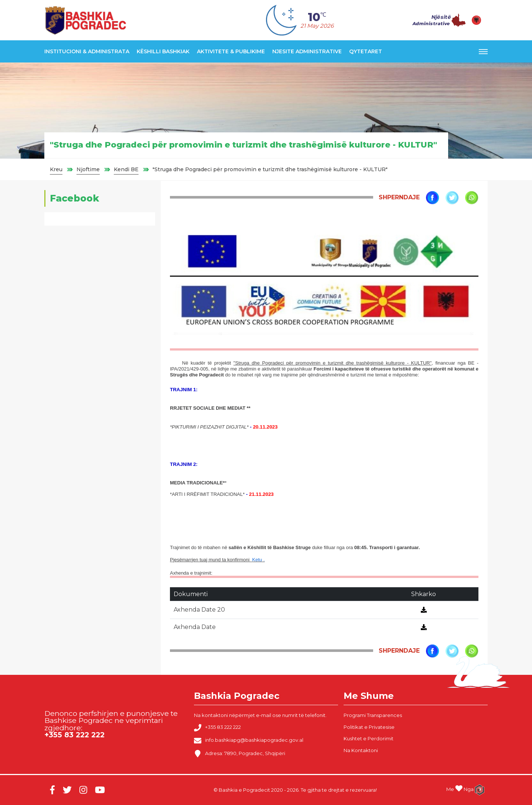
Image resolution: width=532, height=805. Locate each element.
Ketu (257, 560)
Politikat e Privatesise (369, 727)
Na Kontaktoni (361, 750)
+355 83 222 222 (217, 728)
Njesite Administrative (307, 51)
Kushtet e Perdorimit (369, 738)
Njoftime (88, 169)
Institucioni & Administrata (87, 51)
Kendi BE (126, 169)
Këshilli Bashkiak (163, 51)
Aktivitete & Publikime (231, 51)
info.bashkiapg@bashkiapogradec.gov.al (249, 741)
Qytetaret (366, 51)
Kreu (56, 169)
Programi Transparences (373, 715)
